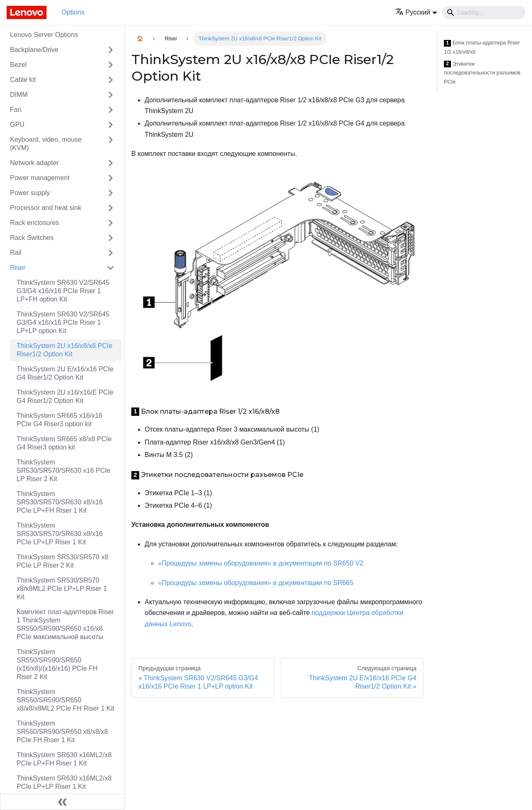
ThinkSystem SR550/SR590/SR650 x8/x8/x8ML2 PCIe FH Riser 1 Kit (65, 700)
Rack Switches (32, 238)
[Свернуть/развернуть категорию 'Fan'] (111, 110)
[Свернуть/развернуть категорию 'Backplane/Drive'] (111, 50)
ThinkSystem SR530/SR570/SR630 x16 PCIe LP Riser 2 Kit (64, 470)
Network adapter (34, 163)
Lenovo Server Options (44, 35)
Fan (16, 110)
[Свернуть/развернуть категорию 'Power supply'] (111, 193)
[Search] (484, 12)
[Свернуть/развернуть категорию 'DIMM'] (111, 95)
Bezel (18, 65)
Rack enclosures (34, 223)
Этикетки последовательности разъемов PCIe (482, 73)
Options (73, 12)
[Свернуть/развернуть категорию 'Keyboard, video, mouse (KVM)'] (111, 144)
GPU (17, 125)
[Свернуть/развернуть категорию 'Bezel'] (111, 65)
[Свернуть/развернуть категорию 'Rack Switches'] (111, 238)
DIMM (19, 95)
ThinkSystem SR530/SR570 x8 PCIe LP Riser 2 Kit (63, 561)
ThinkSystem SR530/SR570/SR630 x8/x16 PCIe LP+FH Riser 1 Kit (60, 502)
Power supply (30, 193)
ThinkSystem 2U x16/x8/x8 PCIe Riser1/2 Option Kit (64, 350)
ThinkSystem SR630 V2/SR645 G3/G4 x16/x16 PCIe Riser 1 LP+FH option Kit (63, 291)
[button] (416, 12)
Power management (40, 178)
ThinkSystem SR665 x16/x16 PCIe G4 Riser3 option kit (59, 420)
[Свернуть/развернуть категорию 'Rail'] (111, 253)
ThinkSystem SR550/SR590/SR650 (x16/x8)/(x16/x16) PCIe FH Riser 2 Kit (57, 664)
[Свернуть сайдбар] (62, 802)
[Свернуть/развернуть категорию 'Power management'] (111, 178)
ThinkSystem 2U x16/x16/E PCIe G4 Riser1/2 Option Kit (65, 396)
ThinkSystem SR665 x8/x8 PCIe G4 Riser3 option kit (64, 443)
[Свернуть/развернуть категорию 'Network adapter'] (111, 163)
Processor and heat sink (46, 208)
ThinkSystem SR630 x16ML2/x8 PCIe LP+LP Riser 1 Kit (64, 782)
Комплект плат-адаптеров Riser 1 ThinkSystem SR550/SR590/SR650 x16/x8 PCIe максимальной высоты (65, 624)
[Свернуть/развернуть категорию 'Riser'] (111, 268)
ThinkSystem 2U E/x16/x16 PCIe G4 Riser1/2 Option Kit (65, 373)
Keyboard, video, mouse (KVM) (46, 144)
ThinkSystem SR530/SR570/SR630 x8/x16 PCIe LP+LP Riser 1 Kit (60, 534)
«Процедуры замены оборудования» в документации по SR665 (256, 583)
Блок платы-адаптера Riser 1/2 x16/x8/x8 (482, 47)
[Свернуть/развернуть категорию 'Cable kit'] (111, 80)
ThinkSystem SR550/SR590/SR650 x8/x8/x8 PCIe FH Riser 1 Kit (62, 732)
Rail (16, 253)
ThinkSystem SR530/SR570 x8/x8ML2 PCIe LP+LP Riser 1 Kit (62, 589)
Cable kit (23, 80)
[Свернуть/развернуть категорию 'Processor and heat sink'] (111, 208)
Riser (18, 268)
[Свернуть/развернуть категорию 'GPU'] (111, 125)
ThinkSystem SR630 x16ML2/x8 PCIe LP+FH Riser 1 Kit (64, 759)
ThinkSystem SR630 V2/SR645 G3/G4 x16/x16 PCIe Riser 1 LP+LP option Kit (63, 322)
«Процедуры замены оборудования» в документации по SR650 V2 (261, 563)
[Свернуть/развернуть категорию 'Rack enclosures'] (111, 223)
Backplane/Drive (34, 50)
